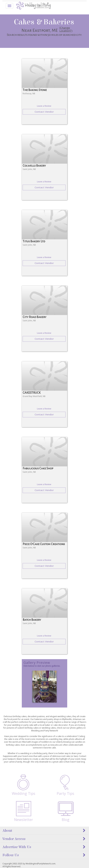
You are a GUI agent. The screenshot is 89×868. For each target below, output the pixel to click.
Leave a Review (44, 106)
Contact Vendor (44, 112)
